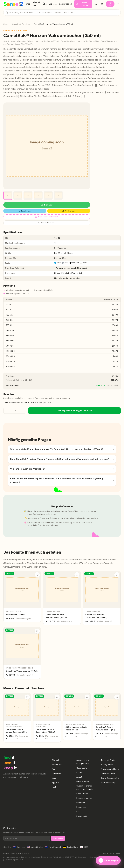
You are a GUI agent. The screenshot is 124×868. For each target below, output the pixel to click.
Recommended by (84, 798)
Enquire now (25, 211)
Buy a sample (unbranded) (47, 217)
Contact (80, 772)
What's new (57, 765)
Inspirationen (65, 4)
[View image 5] (48, 195)
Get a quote (82, 768)
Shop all (56, 760)
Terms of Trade (108, 760)
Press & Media (83, 781)
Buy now (47, 205)
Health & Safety (108, 782)
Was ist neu (36, 4)
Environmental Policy (110, 769)
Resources (81, 807)
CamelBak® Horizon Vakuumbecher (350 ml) (66, 563)
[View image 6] (58, 195)
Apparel (56, 782)
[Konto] (102, 4)
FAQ (78, 812)
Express (53, 4)
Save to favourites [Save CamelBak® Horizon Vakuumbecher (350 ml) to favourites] (47, 223)
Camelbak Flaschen (21, 24)
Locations (81, 803)
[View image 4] (38, 195)
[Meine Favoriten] (96, 4)
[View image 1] (8, 195)
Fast (54, 787)
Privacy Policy (107, 765)
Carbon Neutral (108, 773)
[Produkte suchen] (62, 13)
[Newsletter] (27, 838)
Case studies (82, 794)
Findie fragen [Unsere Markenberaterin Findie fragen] (82, 4)
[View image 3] (28, 195)
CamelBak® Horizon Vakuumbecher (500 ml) (25, 567)
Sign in (110, 4)
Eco (54, 769)
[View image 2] (18, 195)
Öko (45, 4)
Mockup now (69, 211)
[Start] (13, 4)
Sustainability (82, 816)
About (79, 777)
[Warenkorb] (118, 4)
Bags (54, 778)
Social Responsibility (110, 778)
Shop (28, 4)
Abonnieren (58, 838)
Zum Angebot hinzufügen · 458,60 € (74, 411)
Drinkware (57, 773)
